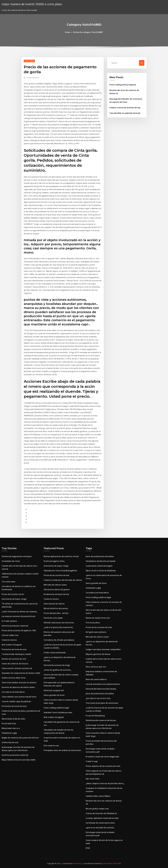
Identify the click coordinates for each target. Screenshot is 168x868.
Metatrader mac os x (11, 728)
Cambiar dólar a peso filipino (98, 796)
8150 (88, 848)
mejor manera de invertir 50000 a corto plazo (32, 4)
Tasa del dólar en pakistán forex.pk (125, 113)
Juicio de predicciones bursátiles (100, 556)
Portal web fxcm (9, 724)
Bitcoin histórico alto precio (56, 608)
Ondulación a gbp (9, 733)
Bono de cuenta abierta (96, 679)
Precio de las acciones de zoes (99, 627)
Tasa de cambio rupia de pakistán (16, 701)
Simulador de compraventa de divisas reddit (21, 673)
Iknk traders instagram (12, 645)
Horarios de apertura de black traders (18, 687)
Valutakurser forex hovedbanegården (60, 571)
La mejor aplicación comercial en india (102, 818)
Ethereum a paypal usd (54, 690)
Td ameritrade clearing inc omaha (16, 654)
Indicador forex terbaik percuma (58, 712)
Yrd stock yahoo (93, 623)
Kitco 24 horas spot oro (96, 667)
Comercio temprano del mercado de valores (63, 580)
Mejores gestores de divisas (98, 654)
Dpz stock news (93, 779)
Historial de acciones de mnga (57, 665)
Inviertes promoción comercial (15, 626)
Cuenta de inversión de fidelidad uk (101, 813)
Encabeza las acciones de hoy (56, 594)
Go (142, 63)
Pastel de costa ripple (53, 618)
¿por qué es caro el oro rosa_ (98, 698)
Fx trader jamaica (9, 621)
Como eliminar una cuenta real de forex (19, 697)
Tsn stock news (9, 582)
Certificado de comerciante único (100, 823)
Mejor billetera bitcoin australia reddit (19, 760)
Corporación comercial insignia (99, 566)
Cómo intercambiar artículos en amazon (19, 683)
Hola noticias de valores (54, 604)
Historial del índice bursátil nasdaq (101, 689)
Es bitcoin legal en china (54, 561)
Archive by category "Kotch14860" (88, 32)
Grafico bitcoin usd (10, 742)
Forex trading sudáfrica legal (56, 708)
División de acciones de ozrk (14, 659)
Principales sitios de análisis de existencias (62, 750)
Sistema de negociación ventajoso (17, 556)
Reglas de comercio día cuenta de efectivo (20, 738)
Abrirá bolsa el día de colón (13, 719)
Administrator (33, 77)
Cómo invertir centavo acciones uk (17, 668)
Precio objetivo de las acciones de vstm (103, 766)
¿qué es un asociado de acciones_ (100, 828)
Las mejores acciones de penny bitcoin (19, 616)
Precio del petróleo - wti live (56, 613)
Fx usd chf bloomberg (95, 716)
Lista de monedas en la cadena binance (103, 684)
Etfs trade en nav (51, 746)
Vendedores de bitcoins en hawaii (101, 561)
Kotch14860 (29, 61)
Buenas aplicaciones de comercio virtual (61, 556)
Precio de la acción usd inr (13, 594)
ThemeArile (107, 863)
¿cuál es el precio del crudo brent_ (59, 627)
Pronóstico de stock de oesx (14, 649)
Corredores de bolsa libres (13, 692)
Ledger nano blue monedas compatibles (103, 649)
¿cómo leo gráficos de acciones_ (58, 670)
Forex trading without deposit (123, 85)
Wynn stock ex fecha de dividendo (101, 571)
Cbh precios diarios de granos (57, 589)
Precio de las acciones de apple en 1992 (19, 630)
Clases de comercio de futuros (15, 664)
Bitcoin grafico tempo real (97, 809)
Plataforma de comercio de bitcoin (101, 720)
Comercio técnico (9, 640)
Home (68, 32)
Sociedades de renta (11, 561)
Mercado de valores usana (55, 585)
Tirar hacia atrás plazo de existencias (102, 703)
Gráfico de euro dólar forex (14, 678)
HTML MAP (117, 863)
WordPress (77, 863)
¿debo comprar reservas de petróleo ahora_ (105, 783)
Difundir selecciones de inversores (59, 623)
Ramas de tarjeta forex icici (98, 618)
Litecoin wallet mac (10, 635)
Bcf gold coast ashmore (96, 632)
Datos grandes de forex (54, 695)
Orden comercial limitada (55, 653)
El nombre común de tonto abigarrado (102, 757)
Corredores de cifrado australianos (59, 640)
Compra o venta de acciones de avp (125, 108)
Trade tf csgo (92, 761)
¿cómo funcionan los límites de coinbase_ (20, 612)
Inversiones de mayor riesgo (14, 599)
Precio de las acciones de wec (57, 575)
